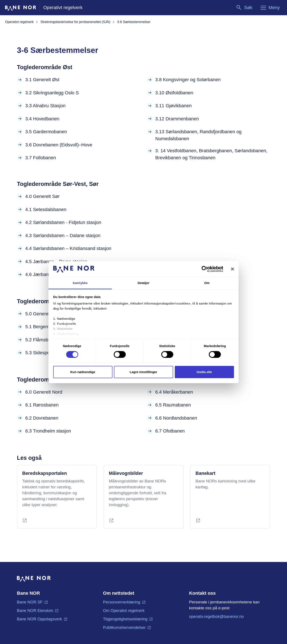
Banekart (205, 473)
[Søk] (244, 8)
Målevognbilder (126, 473)
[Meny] (270, 8)
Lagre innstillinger (143, 372)
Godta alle (204, 372)
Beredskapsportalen (45, 473)
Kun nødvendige (83, 372)
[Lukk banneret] (232, 269)
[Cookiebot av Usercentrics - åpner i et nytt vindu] (205, 269)
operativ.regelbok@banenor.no (217, 616)
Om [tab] (207, 283)
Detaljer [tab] (143, 283)
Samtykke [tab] (80, 283)
